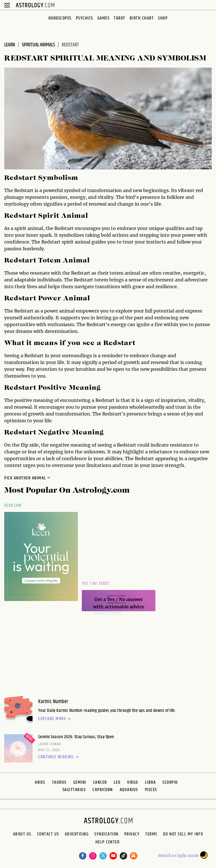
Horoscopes (60, 18)
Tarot (120, 18)
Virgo (133, 782)
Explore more (55, 719)
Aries (40, 782)
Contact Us (48, 834)
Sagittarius (74, 790)
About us (22, 834)
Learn (10, 45)
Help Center (108, 843)
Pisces (151, 790)
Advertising (77, 834)
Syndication (106, 834)
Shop (163, 18)
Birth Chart (142, 18)
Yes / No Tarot (96, 584)
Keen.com (13, 506)
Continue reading (59, 757)
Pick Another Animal (28, 478)
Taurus (59, 782)
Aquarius (129, 790)
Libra (150, 782)
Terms (151, 834)
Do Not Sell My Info (183, 834)
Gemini (80, 782)
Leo (117, 782)
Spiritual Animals (38, 45)
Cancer (100, 782)
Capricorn (103, 790)
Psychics (85, 18)
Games (104, 18)
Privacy (132, 834)
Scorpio (170, 782)
